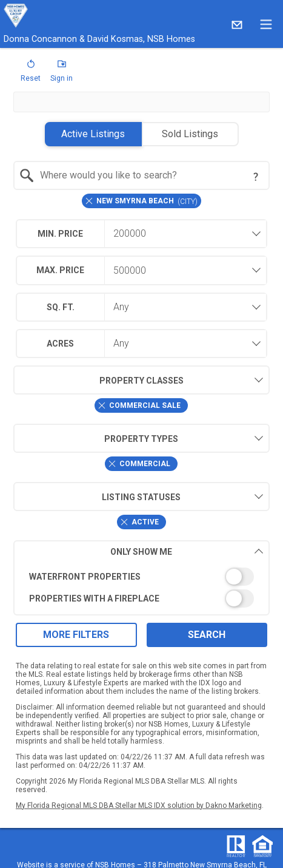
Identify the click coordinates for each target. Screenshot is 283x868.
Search (207, 635)
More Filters (76, 635)
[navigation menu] (266, 24)
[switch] (141, 577)
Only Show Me (187, 551)
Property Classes (98, 380)
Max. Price (60, 270)
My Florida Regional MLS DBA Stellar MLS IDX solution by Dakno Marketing (139, 805)
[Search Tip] (256, 177)
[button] (31, 73)
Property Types (96, 438)
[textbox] (148, 175)
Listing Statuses (97, 497)
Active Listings (93, 134)
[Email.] (237, 24)
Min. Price (60, 234)
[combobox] (141, 175)
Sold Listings (190, 134)
